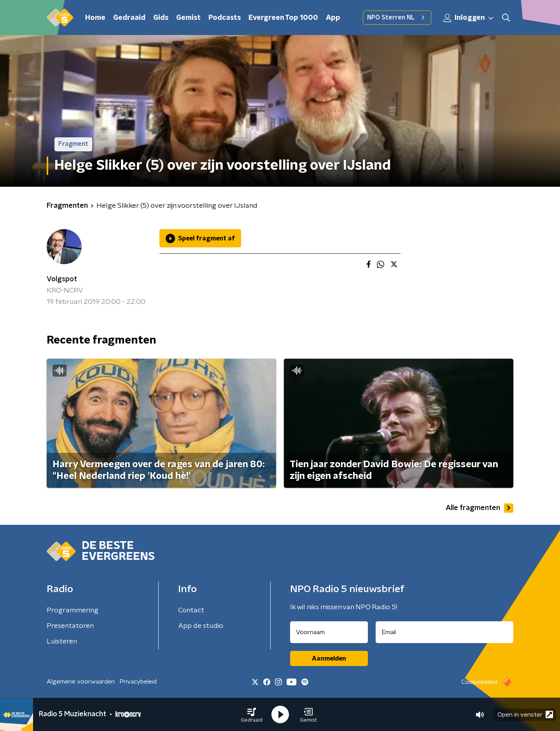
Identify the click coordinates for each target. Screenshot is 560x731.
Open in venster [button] (525, 714)
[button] (252, 715)
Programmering (73, 610)
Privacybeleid (138, 682)
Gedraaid (129, 18)
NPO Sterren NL (397, 18)
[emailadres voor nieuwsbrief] (445, 632)
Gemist (188, 18)
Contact (191, 610)
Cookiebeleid (479, 682)
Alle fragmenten (479, 508)
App (333, 18)
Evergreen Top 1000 (283, 18)
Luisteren (62, 642)
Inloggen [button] (469, 18)
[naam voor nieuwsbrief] (329, 632)
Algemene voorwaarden (81, 682)
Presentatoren (70, 626)
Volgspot (62, 279)
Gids (161, 18)
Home (95, 18)
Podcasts (225, 18)
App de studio (201, 626)
